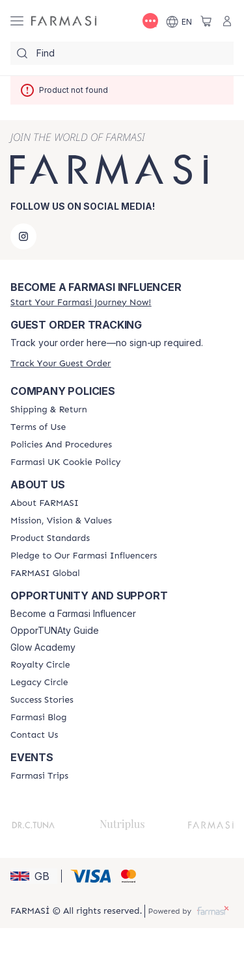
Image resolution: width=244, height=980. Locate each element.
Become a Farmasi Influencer (73, 614)
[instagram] (23, 236)
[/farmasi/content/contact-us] (34, 735)
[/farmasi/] (64, 21)
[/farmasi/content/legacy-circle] (39, 683)
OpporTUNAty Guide (55, 631)
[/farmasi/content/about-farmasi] (45, 503)
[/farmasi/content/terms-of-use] (38, 427)
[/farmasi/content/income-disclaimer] (66, 462)
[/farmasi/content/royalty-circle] (40, 665)
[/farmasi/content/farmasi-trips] (39, 776)
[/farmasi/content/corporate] (45, 573)
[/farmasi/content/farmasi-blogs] (38, 718)
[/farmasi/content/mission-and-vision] (61, 521)
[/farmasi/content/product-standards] (50, 538)
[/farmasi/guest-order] (61, 363)
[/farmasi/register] (81, 302)
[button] (34, 876)
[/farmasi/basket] (206, 21)
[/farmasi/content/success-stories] (42, 700)
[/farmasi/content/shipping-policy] (49, 410)
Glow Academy (43, 647)
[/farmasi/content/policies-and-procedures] (61, 445)
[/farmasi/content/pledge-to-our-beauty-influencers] (84, 556)
